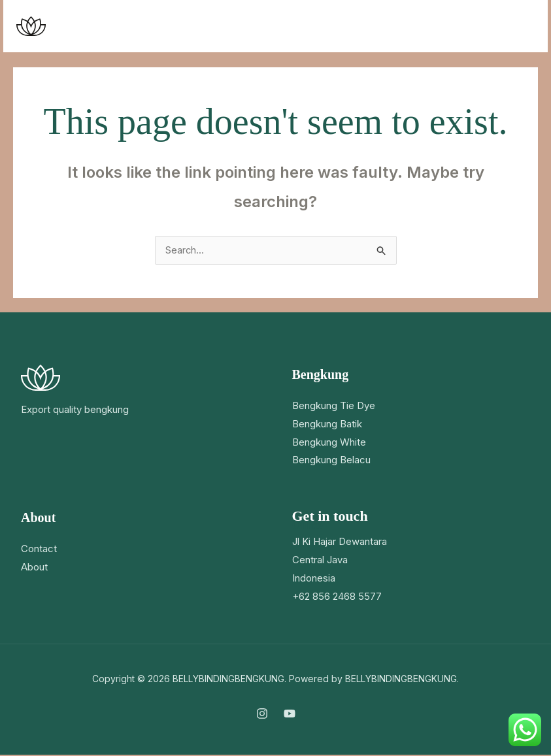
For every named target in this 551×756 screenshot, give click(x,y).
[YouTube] (290, 715)
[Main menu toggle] (521, 26)
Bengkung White (329, 443)
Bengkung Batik (327, 425)
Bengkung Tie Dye (334, 407)
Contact (39, 550)
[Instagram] (262, 715)
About (34, 568)
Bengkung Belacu (331, 462)
